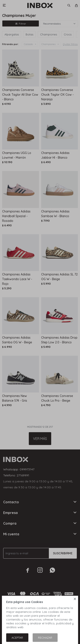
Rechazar (45, 638)
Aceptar (17, 638)
